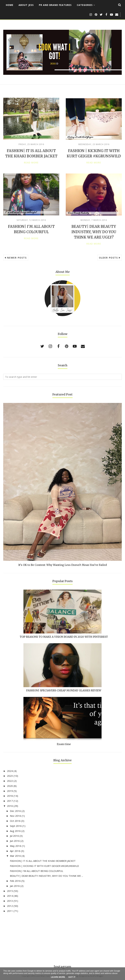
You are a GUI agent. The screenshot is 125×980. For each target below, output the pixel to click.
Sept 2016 (16, 826)
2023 (10, 776)
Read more (31, 163)
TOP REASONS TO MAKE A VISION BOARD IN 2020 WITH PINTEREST (64, 637)
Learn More (58, 977)
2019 (10, 791)
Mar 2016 (15, 856)
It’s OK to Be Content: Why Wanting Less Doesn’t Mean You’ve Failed (63, 565)
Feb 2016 (15, 881)
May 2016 (16, 846)
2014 (10, 896)
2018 (10, 796)
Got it (72, 977)
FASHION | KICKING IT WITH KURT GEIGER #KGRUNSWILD (44, 866)
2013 (10, 901)
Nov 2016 (15, 816)
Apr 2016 (15, 851)
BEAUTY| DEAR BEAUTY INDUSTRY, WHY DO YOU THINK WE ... (46, 876)
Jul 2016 (14, 836)
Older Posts (108, 258)
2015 (10, 891)
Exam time (64, 744)
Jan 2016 (15, 886)
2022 (10, 781)
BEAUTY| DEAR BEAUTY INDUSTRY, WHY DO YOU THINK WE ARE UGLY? (94, 232)
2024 (10, 771)
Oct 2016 (15, 821)
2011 (10, 911)
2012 (10, 906)
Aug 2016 (15, 831)
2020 (10, 786)
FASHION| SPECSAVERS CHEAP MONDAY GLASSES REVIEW (64, 690)
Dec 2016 (15, 811)
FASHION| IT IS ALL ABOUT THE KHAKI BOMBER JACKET (43, 861)
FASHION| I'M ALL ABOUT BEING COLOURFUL (37, 871)
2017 (10, 801)
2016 (10, 806)
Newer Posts (17, 258)
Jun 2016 (15, 841)
